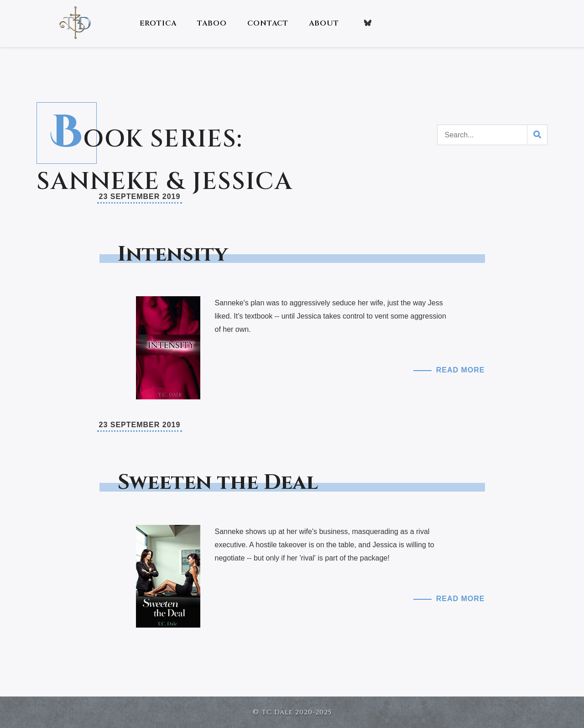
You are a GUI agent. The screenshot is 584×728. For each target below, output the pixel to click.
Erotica (158, 23)
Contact (268, 23)
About (324, 23)
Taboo (212, 23)
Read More (461, 370)
